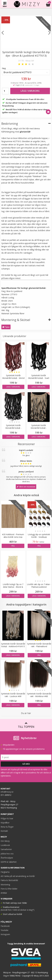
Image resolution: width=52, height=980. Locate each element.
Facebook (5, 926)
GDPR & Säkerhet (9, 862)
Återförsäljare (7, 858)
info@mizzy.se (7, 792)
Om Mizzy (5, 841)
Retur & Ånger (7, 827)
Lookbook (5, 845)
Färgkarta (5, 872)
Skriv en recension (26, 487)
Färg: (4, 68)
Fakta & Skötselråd (9, 880)
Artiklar (4, 893)
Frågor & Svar (7, 818)
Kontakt (4, 831)
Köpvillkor (5, 823)
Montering (5, 885)
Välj (13, 546)
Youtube (5, 930)
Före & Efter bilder (9, 889)
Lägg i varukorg (30, 91)
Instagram (5, 934)
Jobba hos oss (7, 854)
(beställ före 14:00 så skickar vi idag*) (18, 910)
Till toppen (26, 725)
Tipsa (6, 327)
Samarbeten (6, 849)
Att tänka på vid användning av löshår (18, 876)
